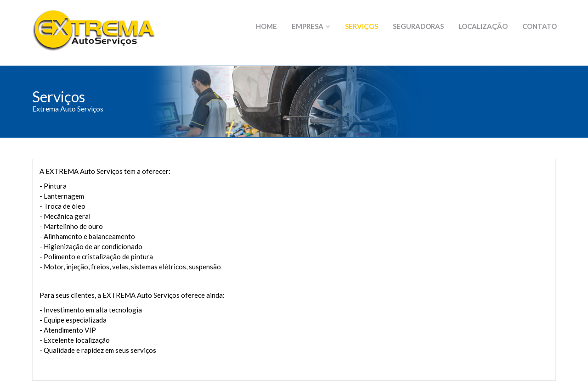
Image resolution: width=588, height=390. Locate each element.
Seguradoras (418, 26)
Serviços (362, 26)
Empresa (311, 26)
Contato (540, 26)
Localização (483, 26)
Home (266, 26)
